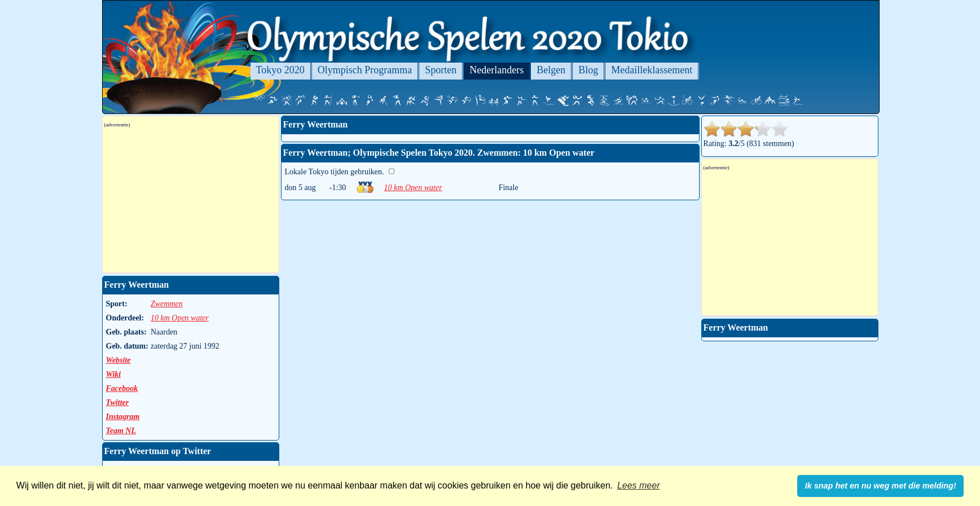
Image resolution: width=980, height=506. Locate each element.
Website (118, 360)
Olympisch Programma (365, 70)
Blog (588, 70)
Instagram (123, 417)
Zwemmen (167, 304)
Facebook (122, 388)
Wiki (114, 374)
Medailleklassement (652, 70)
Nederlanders (496, 70)
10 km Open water (413, 188)
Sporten (441, 70)
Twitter (118, 402)
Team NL (121, 431)
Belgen (551, 70)
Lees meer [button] (639, 485)
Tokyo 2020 (280, 70)
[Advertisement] (191, 200)
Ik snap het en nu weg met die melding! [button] (881, 486)
